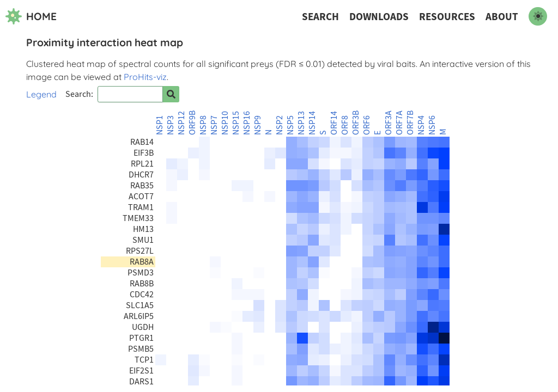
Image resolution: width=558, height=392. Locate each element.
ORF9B (192, 123)
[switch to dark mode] (538, 16)
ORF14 (334, 123)
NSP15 (236, 123)
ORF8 (345, 125)
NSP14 (312, 123)
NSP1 (160, 125)
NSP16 (247, 123)
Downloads (379, 17)
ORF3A (389, 123)
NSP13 (301, 123)
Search (320, 17)
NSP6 (432, 125)
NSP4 (421, 125)
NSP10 (225, 123)
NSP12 (181, 123)
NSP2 (280, 125)
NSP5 (290, 125)
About (502, 17)
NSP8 (203, 125)
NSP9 (258, 125)
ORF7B (410, 123)
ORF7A (399, 123)
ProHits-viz (145, 77)
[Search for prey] (171, 94)
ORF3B (356, 123)
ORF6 (367, 125)
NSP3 (171, 125)
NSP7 (214, 125)
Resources (447, 17)
